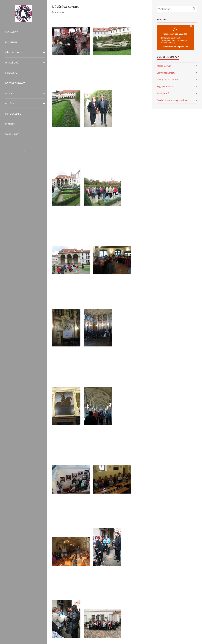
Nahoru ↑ (36, 154)
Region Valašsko (165, 86)
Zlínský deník (163, 93)
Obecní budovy (15, 83)
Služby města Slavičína (168, 80)
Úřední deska (14, 52)
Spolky (10, 93)
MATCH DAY (12, 134)
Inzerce (10, 124)
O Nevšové (12, 63)
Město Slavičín (164, 66)
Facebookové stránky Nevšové (172, 100)
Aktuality (12, 32)
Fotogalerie (13, 114)
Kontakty (11, 73)
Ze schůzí (11, 42)
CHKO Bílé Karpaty (166, 73)
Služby (10, 104)
